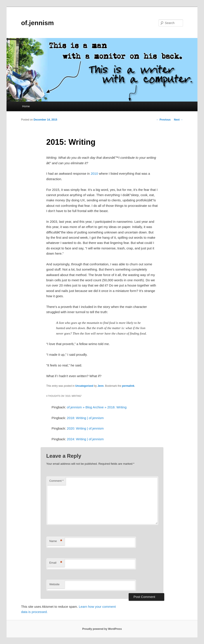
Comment (56, 481)
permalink (128, 386)
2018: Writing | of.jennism (85, 418)
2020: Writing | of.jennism (85, 428)
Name (56, 541)
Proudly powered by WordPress (102, 629)
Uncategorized (84, 386)
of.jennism (37, 23)
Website (54, 584)
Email (56, 563)
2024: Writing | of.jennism (85, 439)
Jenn (100, 386)
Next (178, 120)
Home (26, 106)
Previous (163, 120)
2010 (94, 174)
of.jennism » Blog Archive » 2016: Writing (97, 407)
